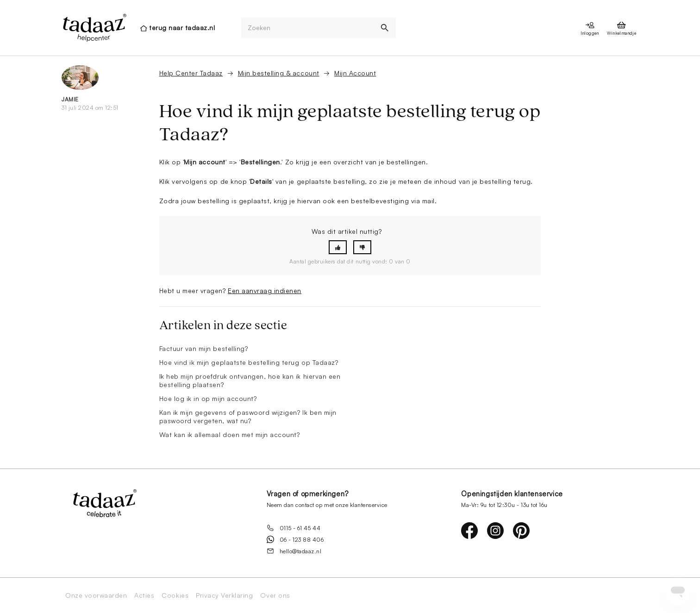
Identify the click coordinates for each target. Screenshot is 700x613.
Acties (144, 595)
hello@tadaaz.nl (294, 551)
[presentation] (94, 28)
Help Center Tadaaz (191, 73)
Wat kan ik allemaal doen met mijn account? (230, 435)
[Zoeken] (308, 28)
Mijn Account (355, 73)
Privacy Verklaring (224, 595)
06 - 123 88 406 (295, 539)
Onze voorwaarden (96, 595)
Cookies (175, 595)
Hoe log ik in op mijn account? (208, 398)
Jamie (70, 99)
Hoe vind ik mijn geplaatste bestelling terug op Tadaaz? (249, 362)
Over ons (275, 595)
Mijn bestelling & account (279, 73)
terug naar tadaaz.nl (182, 28)
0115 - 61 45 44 (294, 528)
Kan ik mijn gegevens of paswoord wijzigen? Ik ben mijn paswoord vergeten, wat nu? (248, 416)
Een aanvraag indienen (265, 291)
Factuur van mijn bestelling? (204, 348)
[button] (338, 247)
